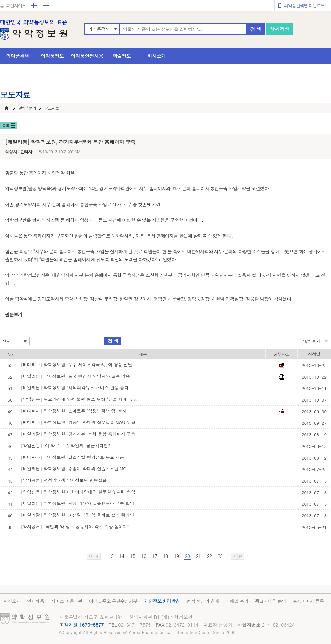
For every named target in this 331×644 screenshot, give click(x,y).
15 (133, 556)
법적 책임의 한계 (203, 601)
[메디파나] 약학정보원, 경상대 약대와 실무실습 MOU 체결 (78, 422)
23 (220, 556)
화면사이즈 (16, 5)
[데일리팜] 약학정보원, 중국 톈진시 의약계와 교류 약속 (75, 376)
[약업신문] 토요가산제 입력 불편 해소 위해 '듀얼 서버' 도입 (79, 399)
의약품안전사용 (87, 56)
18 (165, 556)
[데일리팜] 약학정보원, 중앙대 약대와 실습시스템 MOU (75, 469)
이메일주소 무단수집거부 (113, 601)
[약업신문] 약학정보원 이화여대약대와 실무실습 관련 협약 (78, 492)
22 (209, 556)
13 (111, 556)
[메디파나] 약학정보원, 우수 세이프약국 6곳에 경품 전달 (77, 364)
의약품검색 (99, 29)
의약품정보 (52, 56)
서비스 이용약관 (67, 601)
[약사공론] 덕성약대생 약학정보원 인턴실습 (64, 480)
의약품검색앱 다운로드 (304, 5)
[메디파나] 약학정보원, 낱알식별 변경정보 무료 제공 (73, 457)
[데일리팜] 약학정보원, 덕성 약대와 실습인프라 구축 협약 (78, 503)
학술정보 (122, 56)
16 (144, 556)
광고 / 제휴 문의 (270, 601)
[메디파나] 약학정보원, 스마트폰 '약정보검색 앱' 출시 (74, 411)
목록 (6, 125)
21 (198, 556)
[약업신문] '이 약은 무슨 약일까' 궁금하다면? (66, 445)
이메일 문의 (237, 601)
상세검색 (280, 29)
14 (122, 556)
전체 (6, 341)
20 (187, 556)
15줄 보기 (311, 341)
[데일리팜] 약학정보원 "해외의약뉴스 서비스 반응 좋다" (76, 388)
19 (176, 556)
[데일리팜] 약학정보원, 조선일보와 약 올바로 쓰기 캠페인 (78, 515)
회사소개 (157, 56)
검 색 (256, 29)
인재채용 (36, 601)
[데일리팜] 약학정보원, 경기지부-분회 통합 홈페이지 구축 (78, 434)
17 (155, 556)
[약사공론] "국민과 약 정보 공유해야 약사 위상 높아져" (75, 526)
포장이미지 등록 (308, 601)
